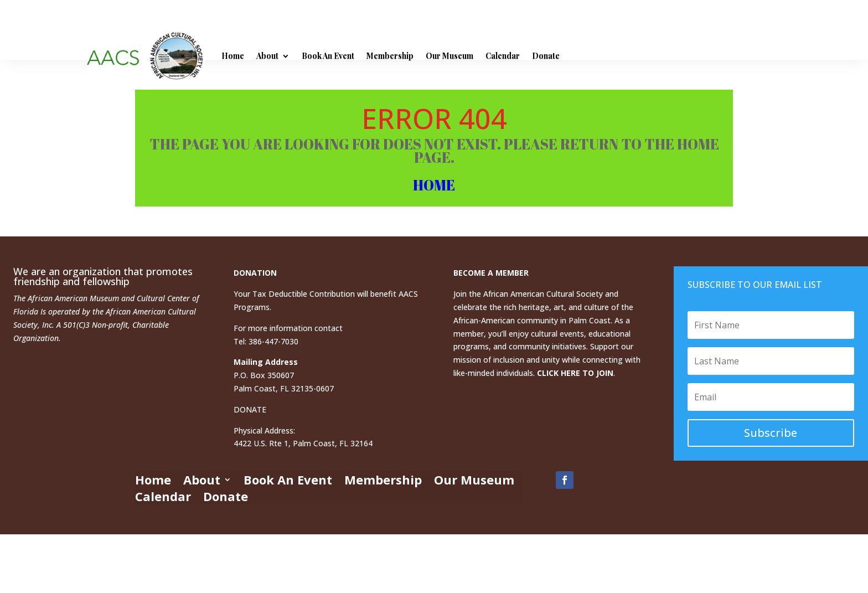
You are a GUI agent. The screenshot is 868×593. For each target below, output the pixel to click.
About (267, 56)
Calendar (503, 56)
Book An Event (328, 56)
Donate (546, 56)
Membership (390, 56)
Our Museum (449, 56)
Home (233, 56)
